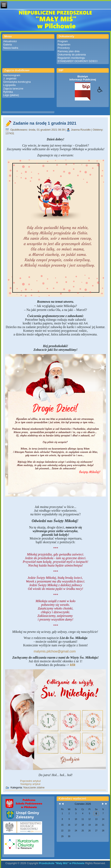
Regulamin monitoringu (71, 58)
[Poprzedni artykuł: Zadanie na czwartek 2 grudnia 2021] (30, 781)
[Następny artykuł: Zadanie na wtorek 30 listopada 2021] (30, 784)
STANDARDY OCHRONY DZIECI (78, 61)
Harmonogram (12, 75)
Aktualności (10, 41)
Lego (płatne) (11, 95)
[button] (104, 93)
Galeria (8, 45)
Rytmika (8, 92)
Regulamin (64, 45)
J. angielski (10, 78)
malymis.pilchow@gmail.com (55, 651)
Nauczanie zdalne (34, 787)
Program (63, 41)
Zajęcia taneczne (13, 89)
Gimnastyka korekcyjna (17, 82)
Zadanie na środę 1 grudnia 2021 (45, 123)
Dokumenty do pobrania (72, 55)
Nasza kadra (11, 48)
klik (73, 665)
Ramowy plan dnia (69, 51)
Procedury (64, 48)
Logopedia (10, 85)
